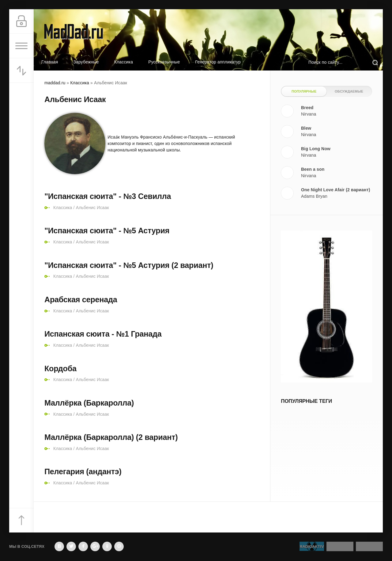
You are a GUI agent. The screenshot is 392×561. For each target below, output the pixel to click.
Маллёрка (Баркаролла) (89, 403)
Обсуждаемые (349, 91)
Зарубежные (86, 62)
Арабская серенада (81, 300)
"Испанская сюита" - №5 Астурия (107, 231)
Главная (50, 62)
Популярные (304, 91)
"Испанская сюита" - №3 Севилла (108, 196)
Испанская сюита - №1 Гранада (103, 334)
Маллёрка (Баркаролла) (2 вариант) (111, 437)
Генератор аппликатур (218, 62)
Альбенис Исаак (92, 208)
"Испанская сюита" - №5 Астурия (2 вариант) (129, 265)
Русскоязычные (164, 62)
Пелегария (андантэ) (83, 471)
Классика (124, 62)
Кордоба (60, 368)
